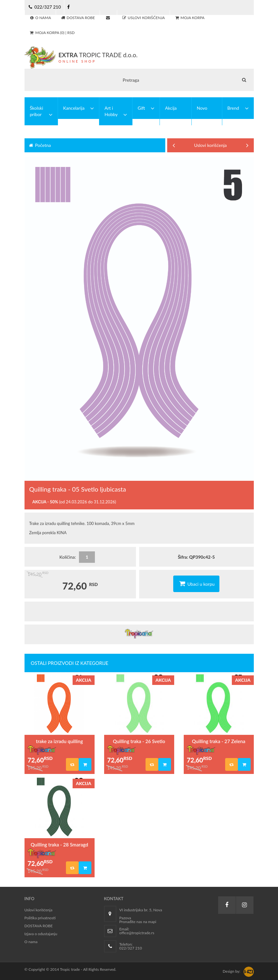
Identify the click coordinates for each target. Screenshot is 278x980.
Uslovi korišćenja (211, 145)
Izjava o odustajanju (41, 934)
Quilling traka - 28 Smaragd (59, 845)
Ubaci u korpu (196, 583)
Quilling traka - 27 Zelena (219, 741)
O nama (31, 942)
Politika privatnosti (40, 918)
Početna (40, 145)
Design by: (231, 971)
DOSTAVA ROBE (39, 926)
